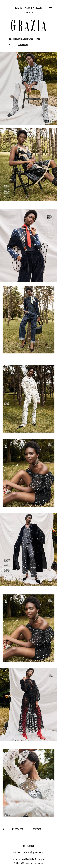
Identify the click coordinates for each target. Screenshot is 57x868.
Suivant (37, 829)
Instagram (28, 846)
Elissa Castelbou (28, 8)
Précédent (18, 829)
